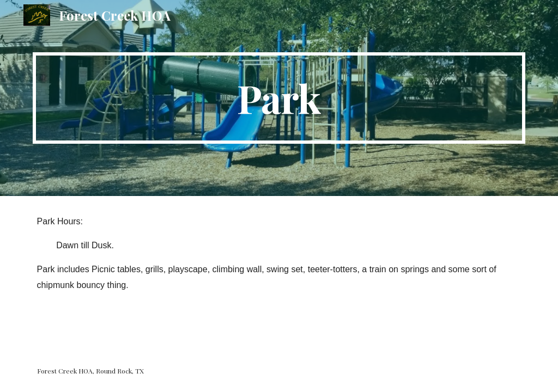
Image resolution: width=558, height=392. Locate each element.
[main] (279, 98)
